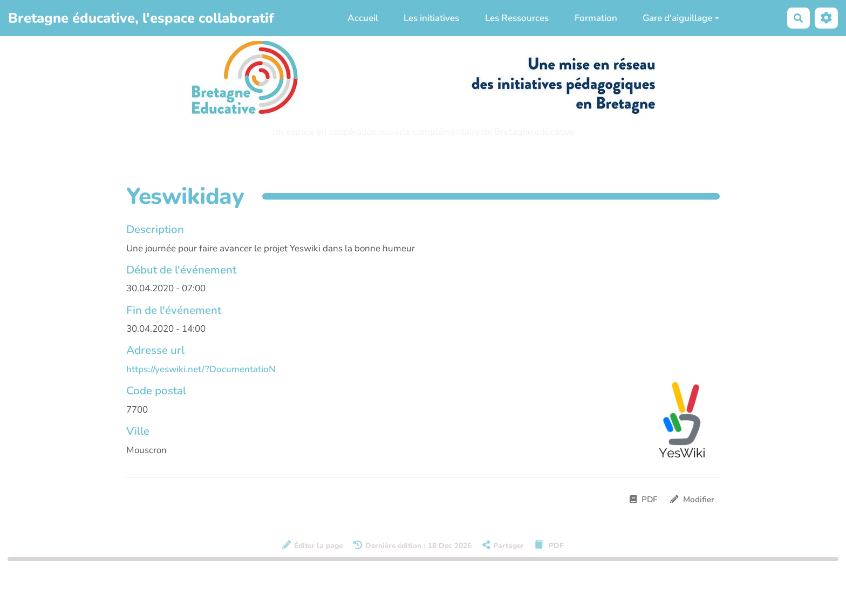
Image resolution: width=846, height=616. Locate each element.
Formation (596, 18)
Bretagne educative (534, 132)
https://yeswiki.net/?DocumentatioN (201, 369)
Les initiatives (431, 18)
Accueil (363, 18)
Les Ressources (517, 18)
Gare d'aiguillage (681, 18)
